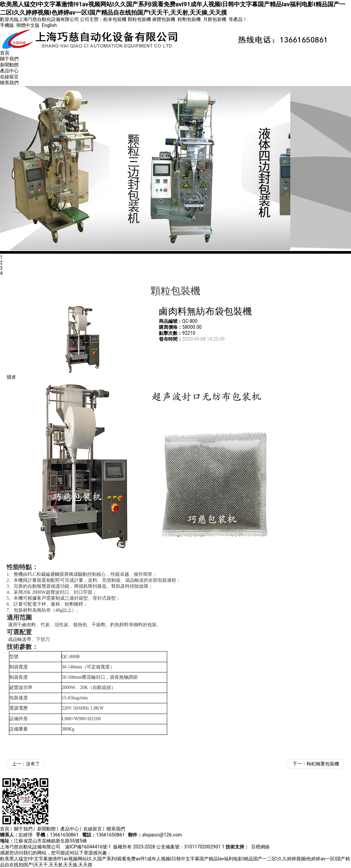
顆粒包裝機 (139, 19)
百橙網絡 (260, 847)
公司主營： (92, 19)
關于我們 (9, 59)
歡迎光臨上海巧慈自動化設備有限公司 (39, 19)
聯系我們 (9, 83)
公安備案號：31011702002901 (188, 847)
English (49, 25)
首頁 (5, 53)
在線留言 (9, 77)
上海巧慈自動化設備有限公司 (30, 847)
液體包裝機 (164, 19)
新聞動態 (9, 65)
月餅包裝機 (215, 19)
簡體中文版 (28, 25)
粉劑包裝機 (189, 19)
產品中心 (9, 71)
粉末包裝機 (115, 19)
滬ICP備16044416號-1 (88, 847)
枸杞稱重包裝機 (323, 764)
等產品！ (238, 19)
